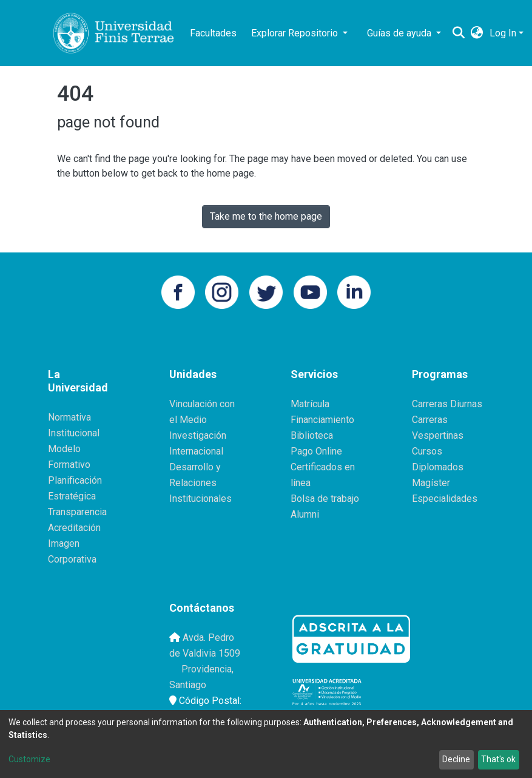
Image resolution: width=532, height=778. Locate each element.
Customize (29, 759)
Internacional (196, 451)
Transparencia (77, 512)
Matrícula (310, 404)
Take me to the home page (266, 216)
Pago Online (316, 451)
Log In (503, 33)
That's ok (498, 759)
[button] (477, 33)
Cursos (427, 451)
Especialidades (445, 499)
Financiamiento (322, 420)
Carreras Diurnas (447, 404)
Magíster (431, 483)
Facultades (213, 33)
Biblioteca (312, 435)
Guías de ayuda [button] (400, 33)
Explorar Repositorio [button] (296, 33)
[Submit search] (459, 33)
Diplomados (438, 467)
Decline (456, 759)
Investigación (198, 435)
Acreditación (74, 528)
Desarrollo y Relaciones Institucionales (200, 483)
